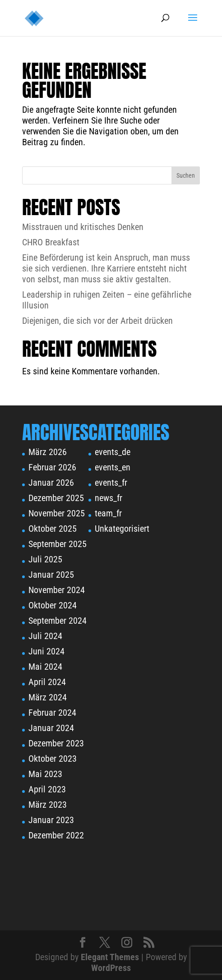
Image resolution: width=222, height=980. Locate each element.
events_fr (111, 483)
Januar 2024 (51, 728)
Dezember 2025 (56, 498)
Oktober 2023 (53, 759)
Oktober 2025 (53, 529)
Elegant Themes (110, 957)
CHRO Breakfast (51, 242)
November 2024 (57, 590)
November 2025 (57, 513)
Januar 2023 (51, 820)
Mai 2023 (45, 774)
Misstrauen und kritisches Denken (83, 227)
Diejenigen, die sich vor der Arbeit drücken (97, 321)
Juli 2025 (45, 559)
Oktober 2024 (53, 605)
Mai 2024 (45, 667)
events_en (113, 467)
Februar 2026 (52, 467)
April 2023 (47, 789)
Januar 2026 (51, 483)
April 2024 (47, 682)
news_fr (109, 498)
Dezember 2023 (56, 743)
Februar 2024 (52, 713)
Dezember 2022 (56, 835)
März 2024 (48, 697)
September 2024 (58, 621)
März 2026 (48, 452)
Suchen (186, 175)
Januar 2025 (51, 575)
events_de (113, 452)
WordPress (111, 968)
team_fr (108, 513)
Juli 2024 (45, 636)
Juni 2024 (46, 651)
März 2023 (48, 805)
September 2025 (58, 544)
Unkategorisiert (122, 529)
